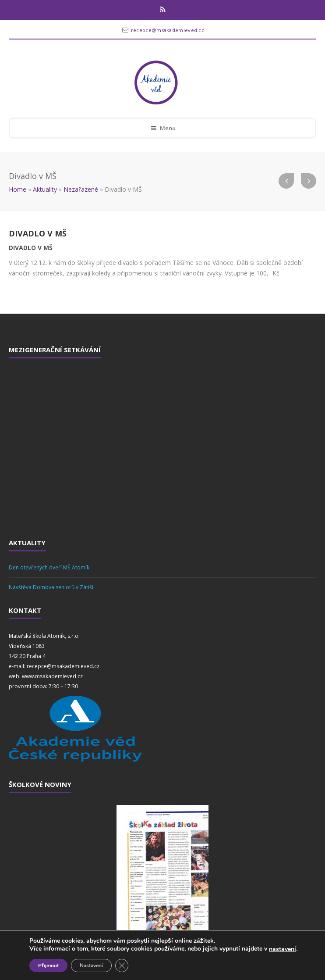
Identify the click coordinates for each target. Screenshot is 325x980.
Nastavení (91, 966)
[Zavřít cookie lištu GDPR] (122, 966)
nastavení (283, 949)
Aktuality (45, 189)
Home (18, 189)
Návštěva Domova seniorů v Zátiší (51, 587)
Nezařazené (81, 189)
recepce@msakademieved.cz (168, 30)
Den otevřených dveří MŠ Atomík (49, 567)
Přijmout (48, 966)
